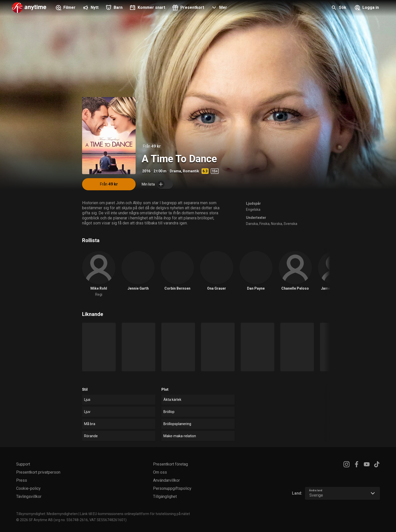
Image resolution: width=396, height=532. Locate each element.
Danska (252, 224)
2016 (146, 171)
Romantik (191, 171)
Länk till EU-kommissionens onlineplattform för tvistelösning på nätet (135, 514)
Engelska (253, 210)
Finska (264, 224)
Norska (277, 224)
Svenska (290, 224)
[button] (219, 8)
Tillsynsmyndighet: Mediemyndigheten (47, 514)
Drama (175, 171)
